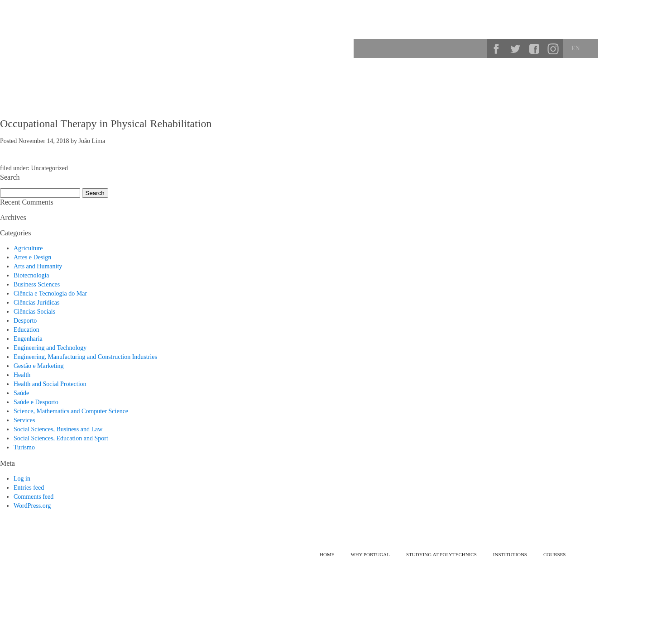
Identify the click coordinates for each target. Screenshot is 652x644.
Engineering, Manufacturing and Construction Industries (85, 357)
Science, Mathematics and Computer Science (71, 411)
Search (477, 48)
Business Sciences (37, 284)
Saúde (21, 393)
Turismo (24, 447)
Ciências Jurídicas (36, 303)
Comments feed (34, 497)
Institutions (599, 79)
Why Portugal (420, 79)
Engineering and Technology (50, 348)
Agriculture (28, 248)
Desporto (25, 321)
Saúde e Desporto (36, 402)
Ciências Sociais (34, 312)
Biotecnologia (31, 275)
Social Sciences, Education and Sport (61, 438)
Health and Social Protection (50, 384)
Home (327, 554)
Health (22, 375)
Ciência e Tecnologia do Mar (50, 293)
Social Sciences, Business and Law (58, 429)
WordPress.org (32, 506)
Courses (554, 79)
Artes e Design (32, 257)
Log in (22, 479)
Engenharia (28, 339)
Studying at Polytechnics (492, 79)
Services (24, 420)
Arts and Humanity (38, 266)
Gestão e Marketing (38, 366)
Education (26, 330)
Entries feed (29, 488)
